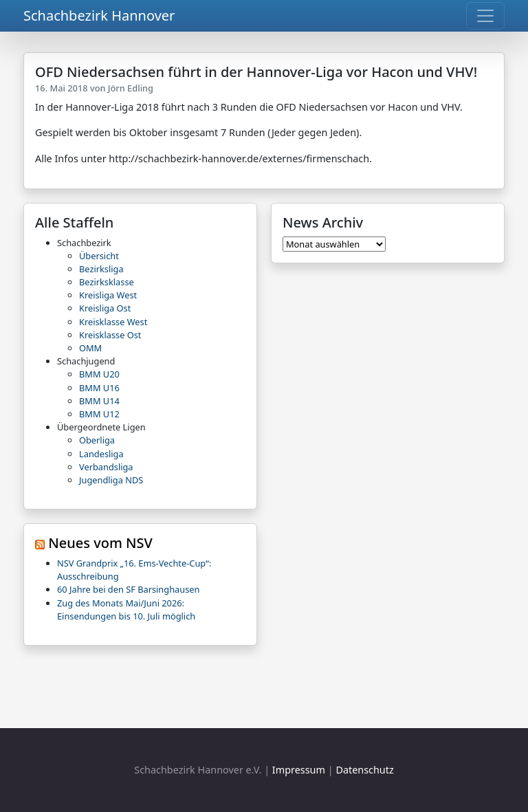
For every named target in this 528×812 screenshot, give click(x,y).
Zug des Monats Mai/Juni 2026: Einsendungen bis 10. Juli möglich (126, 610)
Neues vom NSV (100, 543)
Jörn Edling (131, 88)
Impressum (299, 770)
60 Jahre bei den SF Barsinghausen (128, 589)
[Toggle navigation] (485, 16)
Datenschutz (364, 770)
